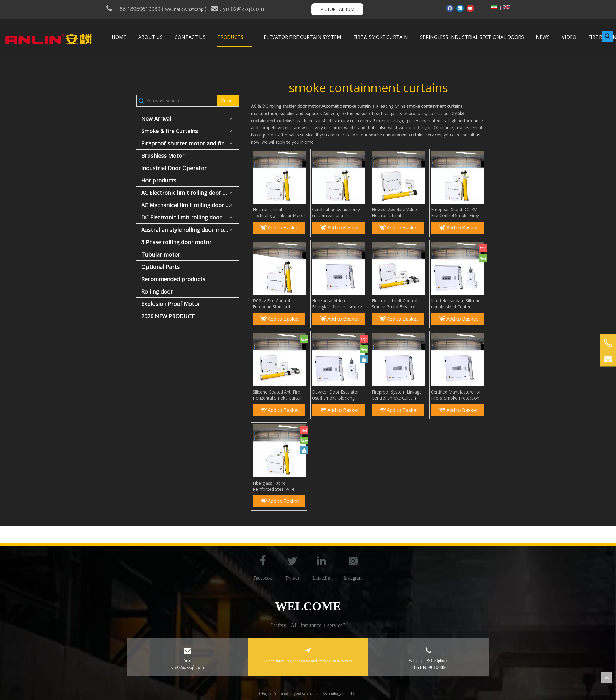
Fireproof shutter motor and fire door (190, 143)
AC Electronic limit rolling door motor (190, 193)
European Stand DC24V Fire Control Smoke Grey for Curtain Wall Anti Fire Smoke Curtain (455, 213)
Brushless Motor (163, 156)
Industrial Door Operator (174, 168)
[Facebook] (450, 8)
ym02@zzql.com (244, 9)
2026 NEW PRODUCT (168, 316)
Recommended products (173, 279)
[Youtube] (470, 8)
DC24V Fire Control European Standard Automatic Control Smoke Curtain (278, 304)
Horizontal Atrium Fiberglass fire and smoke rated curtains (337, 304)
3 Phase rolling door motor (176, 242)
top (607, 677)
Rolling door (157, 291)
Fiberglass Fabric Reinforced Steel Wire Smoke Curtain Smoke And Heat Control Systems (279, 486)
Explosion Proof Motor (171, 304)
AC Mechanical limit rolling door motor (190, 205)
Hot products (159, 180)
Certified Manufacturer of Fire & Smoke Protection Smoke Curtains (456, 395)
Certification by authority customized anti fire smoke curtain (336, 213)
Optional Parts (160, 267)
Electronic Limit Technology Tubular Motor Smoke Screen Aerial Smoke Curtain (279, 213)
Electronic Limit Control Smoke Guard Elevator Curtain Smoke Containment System (394, 304)
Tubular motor (161, 254)
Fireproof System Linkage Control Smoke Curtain (397, 395)
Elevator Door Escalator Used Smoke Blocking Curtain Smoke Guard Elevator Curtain (335, 395)
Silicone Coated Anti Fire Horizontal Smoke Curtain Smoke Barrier (278, 395)
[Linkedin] (460, 8)
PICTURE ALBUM (337, 9)
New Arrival (156, 119)
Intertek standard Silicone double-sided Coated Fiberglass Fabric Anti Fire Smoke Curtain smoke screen (456, 304)
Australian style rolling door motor (187, 230)
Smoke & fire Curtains (170, 131)
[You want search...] (182, 101)
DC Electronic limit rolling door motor (190, 217)
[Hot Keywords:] (608, 36)
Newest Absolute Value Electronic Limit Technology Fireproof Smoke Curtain (394, 213)
